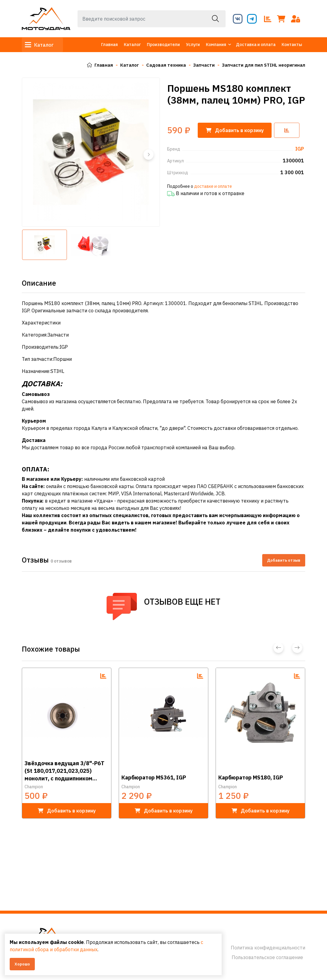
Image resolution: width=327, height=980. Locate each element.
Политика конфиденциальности (268, 948)
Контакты (292, 45)
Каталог (42, 45)
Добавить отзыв (284, 560)
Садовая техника (160, 65)
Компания (216, 45)
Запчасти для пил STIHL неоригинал (262, 65)
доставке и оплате (213, 186)
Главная (109, 45)
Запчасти (200, 65)
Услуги (193, 45)
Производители (163, 45)
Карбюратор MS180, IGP (251, 777)
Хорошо (22, 964)
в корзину (67, 811)
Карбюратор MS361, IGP (154, 777)
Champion (34, 787)
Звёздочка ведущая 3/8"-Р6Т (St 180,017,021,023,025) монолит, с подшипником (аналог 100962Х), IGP (64, 771)
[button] (148, 154)
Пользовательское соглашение (267, 957)
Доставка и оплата (256, 45)
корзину (237, 130)
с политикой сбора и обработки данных (89, 949)
